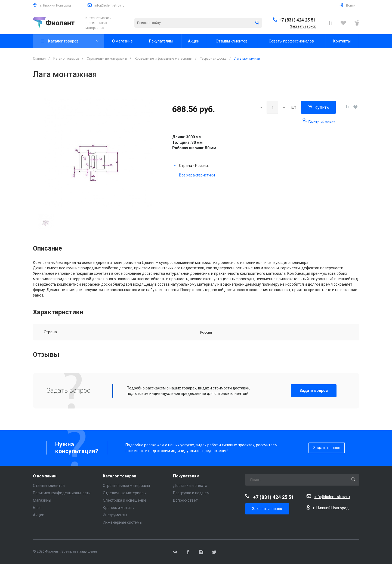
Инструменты (115, 515)
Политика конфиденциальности (62, 493)
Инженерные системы (123, 522)
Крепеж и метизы (119, 508)
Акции (39, 515)
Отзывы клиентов (49, 486)
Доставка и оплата (190, 486)
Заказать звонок (267, 509)
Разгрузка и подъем (191, 493)
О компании (45, 476)
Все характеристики (197, 175)
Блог (37, 508)
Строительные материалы (126, 486)
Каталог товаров (120, 476)
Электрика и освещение (125, 500)
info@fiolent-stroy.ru (109, 5)
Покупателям (186, 476)
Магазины (42, 500)
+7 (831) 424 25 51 (297, 20)
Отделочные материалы (125, 493)
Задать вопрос (314, 391)
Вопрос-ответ (185, 500)
